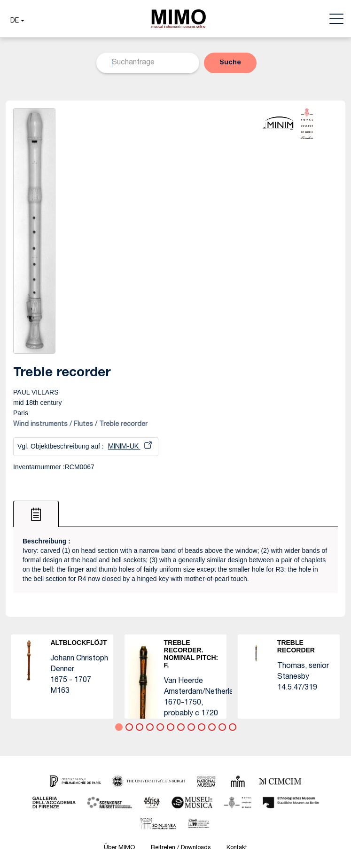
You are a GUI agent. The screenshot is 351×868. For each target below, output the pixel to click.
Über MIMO (119, 848)
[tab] (36, 514)
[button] (16, 21)
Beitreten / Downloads (181, 848)
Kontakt (237, 848)
